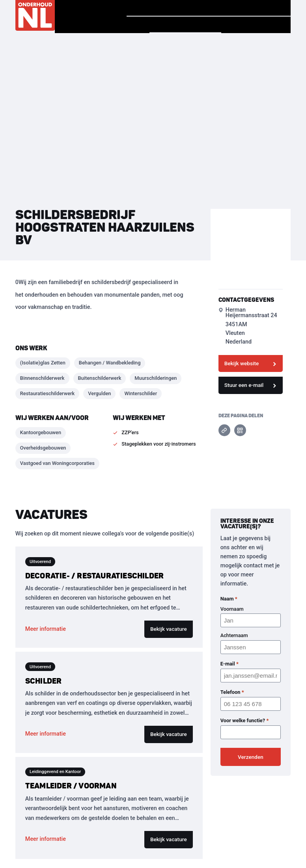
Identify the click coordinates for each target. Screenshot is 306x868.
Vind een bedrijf (181, 24)
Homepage (141, 8)
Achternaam (234, 635)
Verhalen (191, 8)
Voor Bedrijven (255, 25)
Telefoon (232, 692)
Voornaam (232, 609)
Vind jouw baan (254, 8)
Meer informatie (46, 629)
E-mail (229, 664)
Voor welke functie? (245, 721)
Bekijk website (242, 363)
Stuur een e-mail (244, 385)
